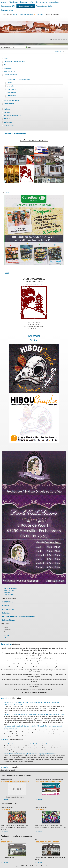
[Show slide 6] (64, 40)
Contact (34, 340)
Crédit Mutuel (7, 842)
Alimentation (10, 86)
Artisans (9, 83)
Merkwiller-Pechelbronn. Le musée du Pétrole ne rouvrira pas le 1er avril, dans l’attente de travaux (34, 714)
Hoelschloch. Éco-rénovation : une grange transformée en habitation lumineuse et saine (31, 744)
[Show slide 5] (61, 40)
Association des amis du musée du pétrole (49, 779)
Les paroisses (54, 2)
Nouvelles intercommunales (12, 116)
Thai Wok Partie (38, 284)
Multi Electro (8, 592)
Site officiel (34, 336)
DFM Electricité (9, 594)
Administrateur (8, 122)
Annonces (7, 112)
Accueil (4, 2)
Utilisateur (7, 119)
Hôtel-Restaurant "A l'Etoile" (47, 842)
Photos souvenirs (7, 808)
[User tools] (2, 189)
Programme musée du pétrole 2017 (49, 781)
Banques (6, 613)
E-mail (7, 192)
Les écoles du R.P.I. (8, 6)
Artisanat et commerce (26, 6)
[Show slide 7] (67, 40)
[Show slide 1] (51, 40)
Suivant (6, 636)
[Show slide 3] (56, 40)
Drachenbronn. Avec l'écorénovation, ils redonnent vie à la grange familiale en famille (30, 754)
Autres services (11, 96)
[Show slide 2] (54, 40)
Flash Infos (7, 109)
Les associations (7, 10)
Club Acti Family (6, 779)
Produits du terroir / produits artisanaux (19, 79)
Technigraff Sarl (9, 590)
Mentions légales (9, 125)
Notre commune (41, 2)
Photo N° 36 (39, 810)
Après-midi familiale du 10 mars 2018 (15, 781)
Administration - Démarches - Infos (21, 2)
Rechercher (4, 47)
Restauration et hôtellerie (45, 6)
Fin (5, 638)
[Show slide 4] (59, 40)
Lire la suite (5, 799)
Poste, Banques (11, 89)
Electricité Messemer (11, 588)
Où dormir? (39, 840)
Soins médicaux (11, 92)
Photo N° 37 (5, 810)
